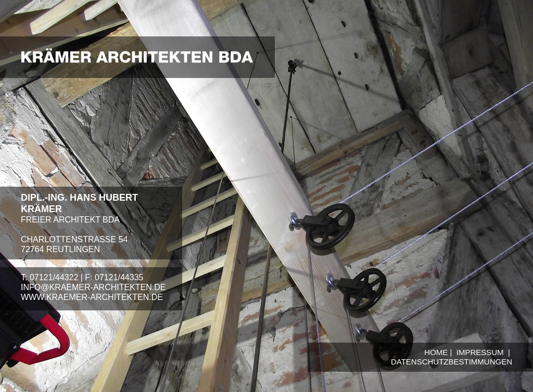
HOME (436, 352)
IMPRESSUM (480, 352)
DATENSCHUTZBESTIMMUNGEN (452, 362)
